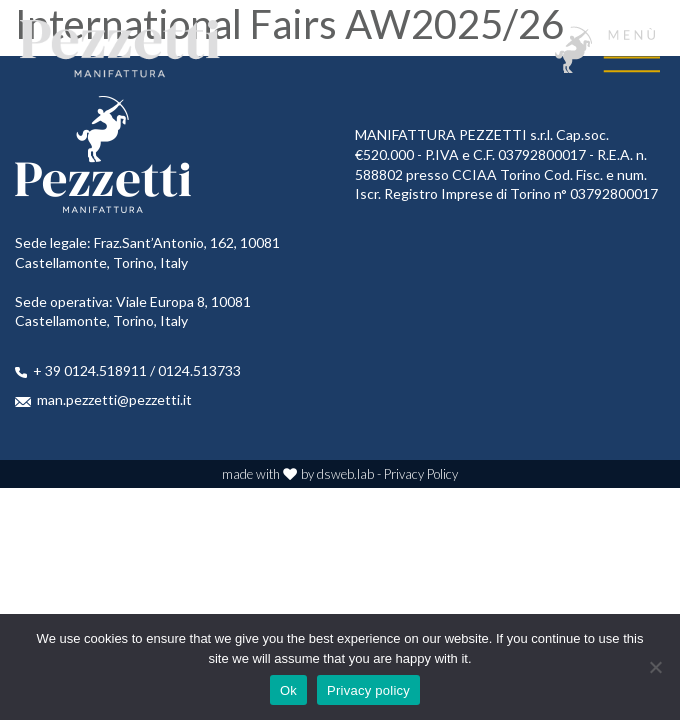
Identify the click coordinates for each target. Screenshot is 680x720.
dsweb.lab (345, 474)
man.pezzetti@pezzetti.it (114, 399)
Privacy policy (368, 690)
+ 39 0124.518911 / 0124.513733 (137, 370)
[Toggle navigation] (607, 49)
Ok (288, 690)
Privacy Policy (421, 474)
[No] (655, 667)
